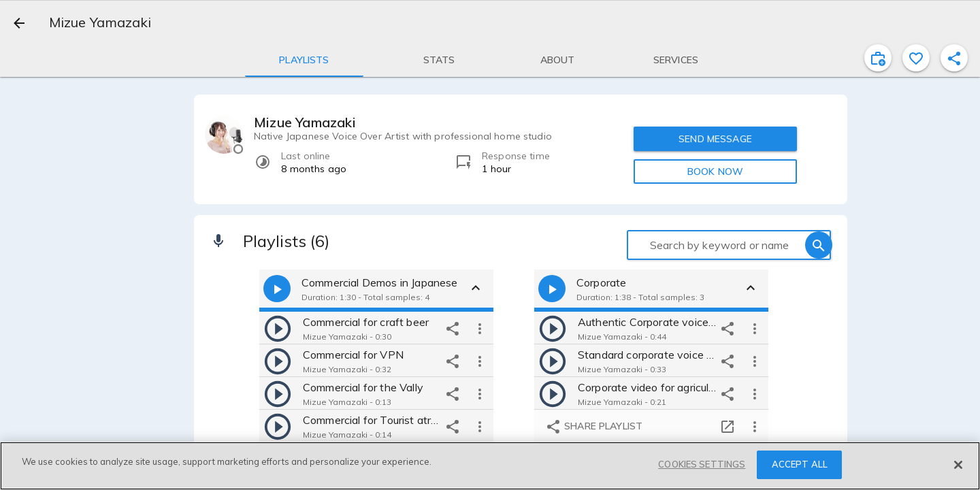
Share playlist (594, 427)
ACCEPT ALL (800, 464)
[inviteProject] (878, 58)
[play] (278, 328)
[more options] (480, 328)
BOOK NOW (715, 171)
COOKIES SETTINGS (702, 464)
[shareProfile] (954, 58)
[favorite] (916, 58)
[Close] (958, 465)
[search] (819, 245)
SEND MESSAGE (715, 139)
